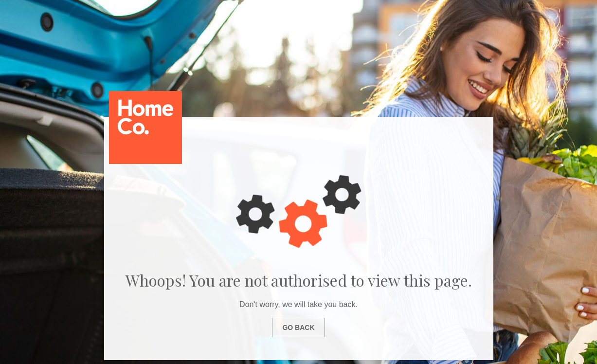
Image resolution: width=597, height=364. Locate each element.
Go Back (298, 328)
